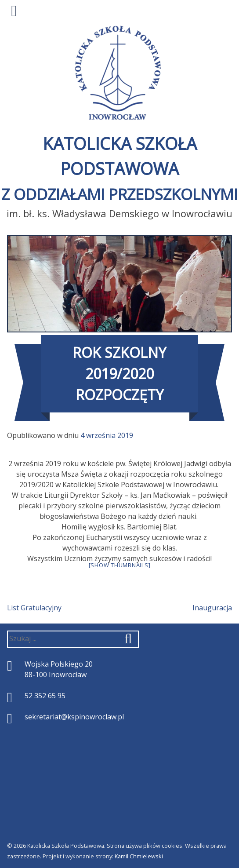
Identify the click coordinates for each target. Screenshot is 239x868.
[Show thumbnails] (120, 565)
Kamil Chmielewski (139, 856)
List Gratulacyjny (34, 608)
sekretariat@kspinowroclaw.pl (74, 717)
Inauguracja (212, 608)
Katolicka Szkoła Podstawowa (119, 168)
